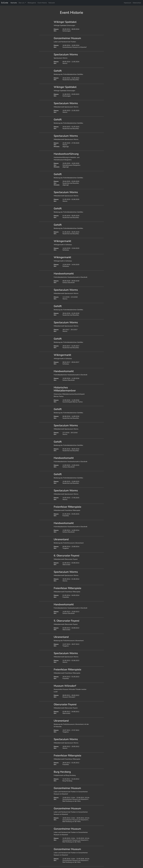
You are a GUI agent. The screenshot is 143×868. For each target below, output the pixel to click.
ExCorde (5, 3)
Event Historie (42, 3)
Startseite (14, 3)
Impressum (128, 3)
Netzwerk (52, 3)
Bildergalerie (32, 3)
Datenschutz (137, 3)
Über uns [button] (22, 3)
